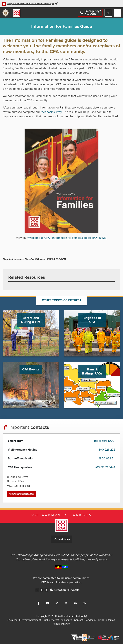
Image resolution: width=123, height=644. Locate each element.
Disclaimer (13, 620)
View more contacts (22, 494)
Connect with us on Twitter (66, 603)
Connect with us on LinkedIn (75, 603)
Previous (37, 590)
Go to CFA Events (31, 385)
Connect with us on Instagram (57, 603)
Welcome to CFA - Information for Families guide (68, 238)
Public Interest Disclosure (57, 620)
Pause (42, 590)
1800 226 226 (106, 450)
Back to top (64, 539)
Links (101, 620)
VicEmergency (62, 624)
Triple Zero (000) (104, 441)
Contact (78, 620)
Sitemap (111, 620)
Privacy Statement (31, 620)
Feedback (90, 620)
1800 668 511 (107, 458)
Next (46, 590)
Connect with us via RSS (85, 603)
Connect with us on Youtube (48, 603)
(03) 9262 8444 (105, 467)
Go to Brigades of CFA (92, 333)
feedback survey (51, 112)
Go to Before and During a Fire (31, 333)
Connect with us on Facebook (38, 603)
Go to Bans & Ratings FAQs (92, 385)
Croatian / (78, 590)
